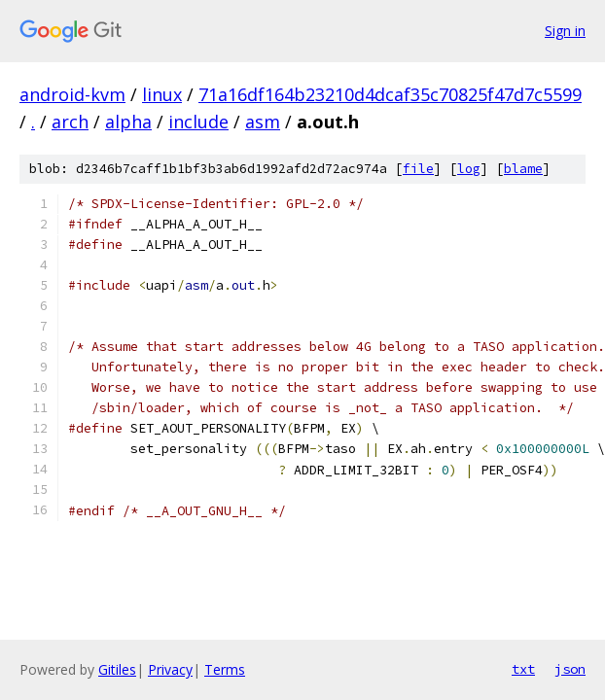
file (418, 169)
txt (523, 669)
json (570, 669)
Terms (225, 669)
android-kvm (72, 94)
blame (523, 169)
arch (70, 122)
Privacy (170, 669)
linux (162, 94)
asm (263, 122)
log (469, 169)
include (198, 122)
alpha (128, 122)
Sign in (565, 31)
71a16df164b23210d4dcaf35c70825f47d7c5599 (390, 94)
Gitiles (117, 669)
